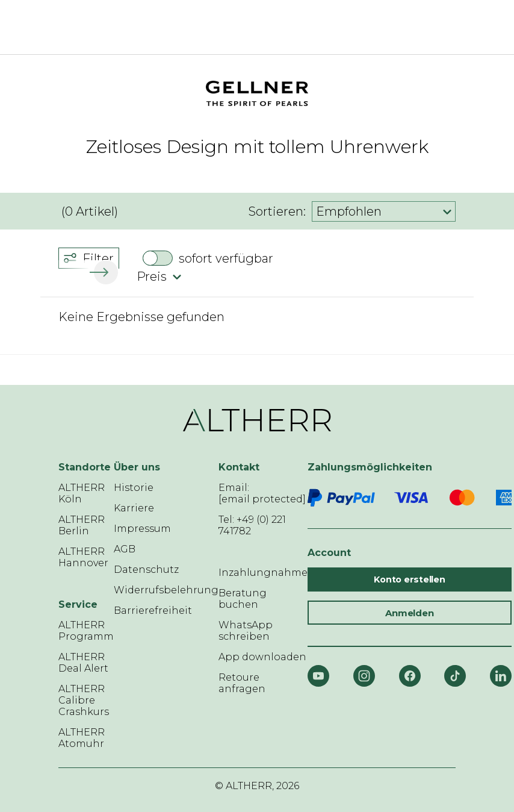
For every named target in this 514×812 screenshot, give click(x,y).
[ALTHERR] (239, 27)
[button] (104, 272)
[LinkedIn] (501, 676)
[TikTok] (455, 676)
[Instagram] (364, 676)
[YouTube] (318, 676)
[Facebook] (410, 676)
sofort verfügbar (226, 258)
